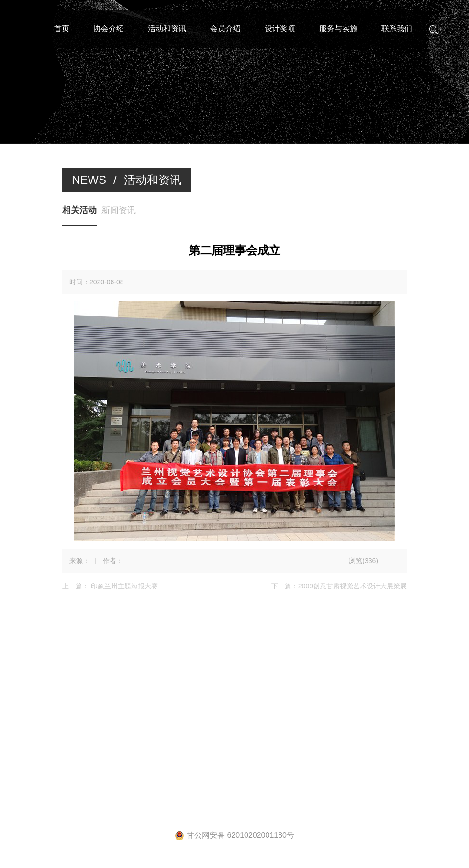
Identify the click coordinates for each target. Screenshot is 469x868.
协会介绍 (109, 28)
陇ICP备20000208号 (274, 736)
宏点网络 (365, 736)
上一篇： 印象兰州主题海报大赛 (110, 586)
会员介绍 (225, 28)
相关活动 (79, 210)
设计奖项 (280, 28)
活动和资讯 (167, 28)
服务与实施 (338, 28)
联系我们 (397, 28)
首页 (62, 28)
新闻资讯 (119, 210)
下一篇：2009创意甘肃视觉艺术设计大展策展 (339, 586)
